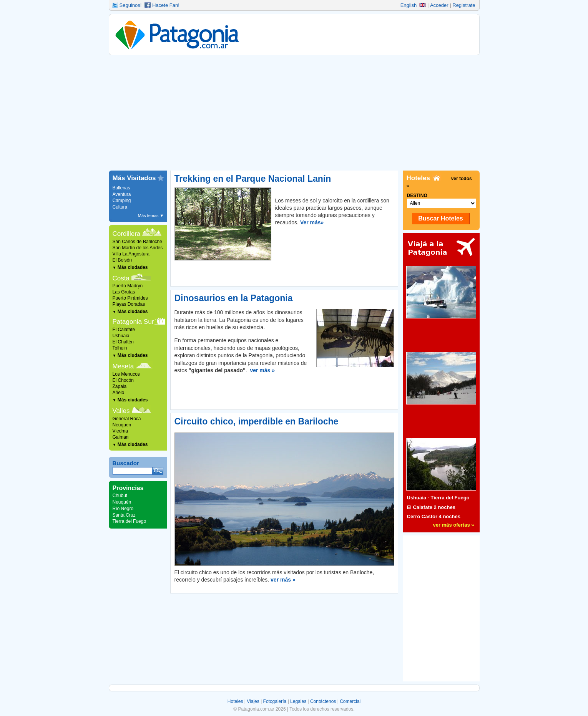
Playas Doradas (129, 304)
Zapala (120, 386)
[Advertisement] (294, 113)
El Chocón (123, 380)
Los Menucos (126, 374)
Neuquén (122, 502)
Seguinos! (131, 5)
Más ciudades (130, 267)
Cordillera (127, 234)
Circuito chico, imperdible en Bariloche (257, 421)
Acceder (439, 5)
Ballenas (121, 188)
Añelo (119, 393)
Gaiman (121, 437)
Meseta (123, 366)
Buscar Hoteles (441, 218)
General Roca (127, 419)
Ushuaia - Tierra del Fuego (438, 498)
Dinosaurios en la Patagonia (234, 298)
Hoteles (235, 701)
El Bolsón (122, 260)
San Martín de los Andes (138, 248)
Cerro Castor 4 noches (434, 516)
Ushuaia (121, 336)
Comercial (350, 701)
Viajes (253, 701)
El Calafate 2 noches (431, 507)
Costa (121, 278)
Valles (121, 411)
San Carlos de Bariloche (137, 242)
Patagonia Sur (133, 322)
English (413, 5)
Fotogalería (275, 701)
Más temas (151, 215)
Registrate (464, 5)
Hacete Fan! (166, 5)
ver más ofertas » (454, 525)
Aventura (122, 194)
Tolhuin (120, 348)
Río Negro (123, 509)
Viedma (120, 431)
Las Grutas (124, 292)
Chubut (120, 496)
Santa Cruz (124, 515)
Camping (122, 201)
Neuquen (122, 425)
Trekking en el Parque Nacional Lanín (253, 179)
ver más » (262, 370)
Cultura (120, 207)
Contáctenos (323, 701)
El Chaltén (123, 342)
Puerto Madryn (128, 286)
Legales (298, 701)
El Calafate (124, 330)
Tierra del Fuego (130, 521)
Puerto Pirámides (130, 298)
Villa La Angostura (131, 254)
